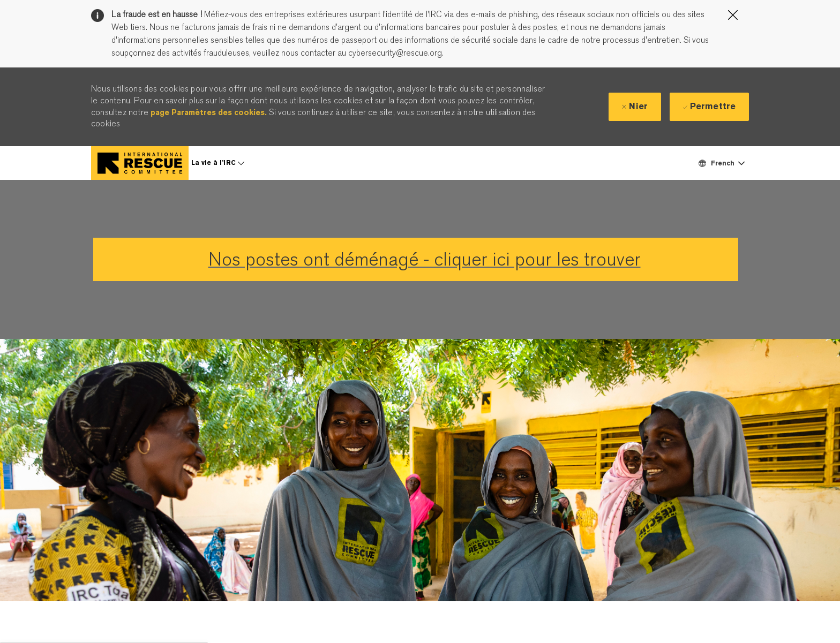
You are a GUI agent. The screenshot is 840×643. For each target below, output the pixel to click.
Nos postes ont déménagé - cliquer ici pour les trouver (425, 259)
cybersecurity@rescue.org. (395, 53)
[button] (721, 163)
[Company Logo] (140, 163)
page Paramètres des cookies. (209, 112)
